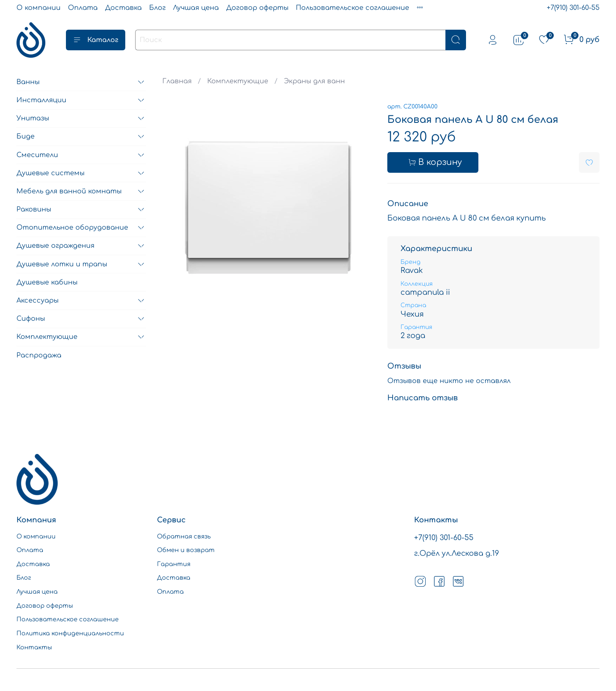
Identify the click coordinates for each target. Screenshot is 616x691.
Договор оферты (257, 8)
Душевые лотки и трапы (62, 264)
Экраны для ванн (314, 81)
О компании (39, 8)
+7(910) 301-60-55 (573, 8)
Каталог (96, 40)
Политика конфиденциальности (70, 633)
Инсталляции (41, 100)
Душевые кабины (47, 282)
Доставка (123, 8)
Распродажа (39, 355)
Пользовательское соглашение (353, 8)
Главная (177, 81)
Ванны (28, 82)
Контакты (34, 647)
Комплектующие (238, 81)
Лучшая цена (196, 8)
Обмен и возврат (186, 550)
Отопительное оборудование (72, 228)
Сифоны (31, 319)
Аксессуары (37, 301)
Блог (157, 8)
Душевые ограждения (55, 246)
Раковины (34, 209)
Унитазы (33, 118)
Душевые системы (50, 173)
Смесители (37, 155)
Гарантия (174, 564)
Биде (26, 136)
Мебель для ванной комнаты (69, 191)
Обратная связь (184, 536)
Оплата (83, 8)
